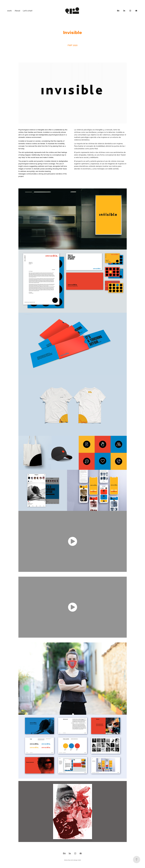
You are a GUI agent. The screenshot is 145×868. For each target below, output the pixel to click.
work (9, 11)
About (17, 11)
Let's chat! (28, 11)
